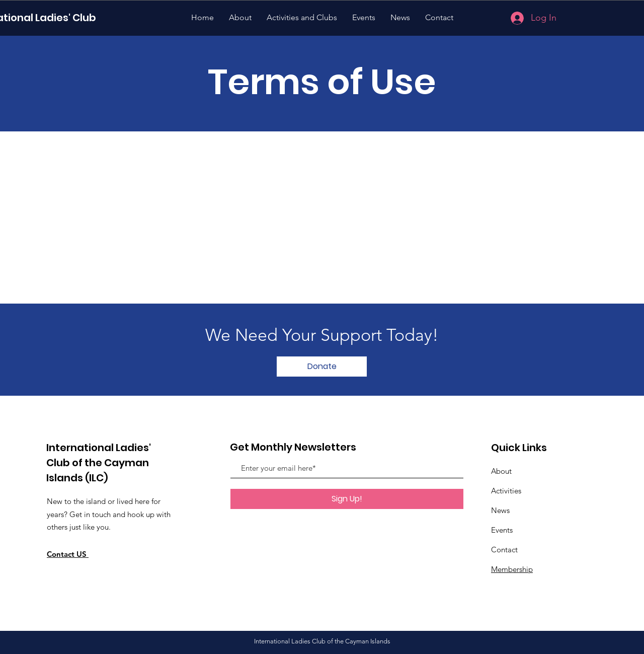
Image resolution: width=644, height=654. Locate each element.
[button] (322, 367)
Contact (504, 550)
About (501, 471)
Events (502, 530)
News (500, 510)
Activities (506, 491)
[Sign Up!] (347, 499)
